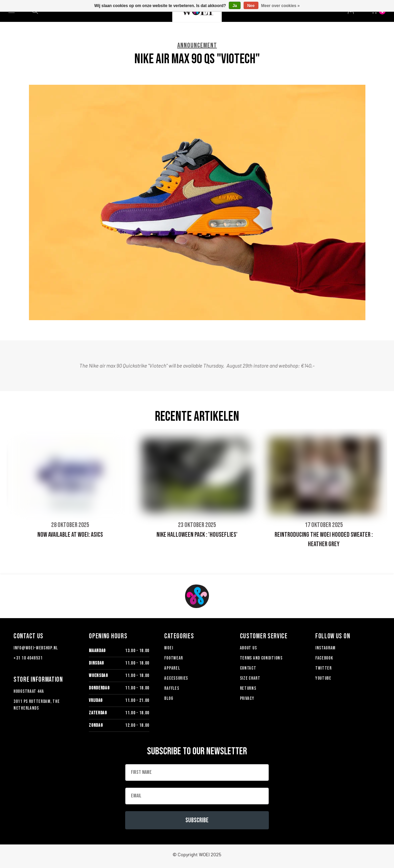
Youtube (323, 678)
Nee (251, 6)
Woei (169, 648)
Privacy (247, 698)
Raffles (172, 688)
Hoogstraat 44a (29, 691)
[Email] (197, 796)
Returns (248, 688)
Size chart (250, 678)
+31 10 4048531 (28, 658)
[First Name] (197, 772)
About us (248, 648)
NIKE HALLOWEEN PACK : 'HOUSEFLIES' (197, 535)
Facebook (324, 658)
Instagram (325, 648)
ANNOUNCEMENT (197, 45)
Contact (248, 668)
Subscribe (197, 820)
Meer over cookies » (280, 6)
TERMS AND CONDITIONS (261, 658)
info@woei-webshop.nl (36, 648)
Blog (169, 698)
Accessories (176, 678)
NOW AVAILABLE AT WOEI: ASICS (70, 535)
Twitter (324, 668)
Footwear (174, 658)
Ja (235, 6)
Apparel (172, 668)
